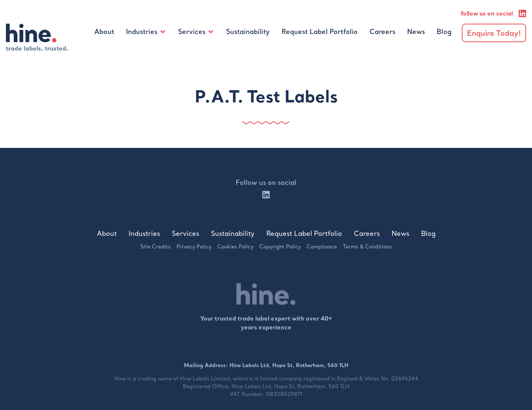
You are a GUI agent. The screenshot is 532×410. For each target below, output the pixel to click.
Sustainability (248, 32)
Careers (382, 32)
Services (192, 32)
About (104, 32)
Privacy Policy (194, 247)
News (416, 32)
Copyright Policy (280, 247)
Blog (444, 32)
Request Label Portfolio (320, 32)
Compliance (322, 247)
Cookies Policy (235, 247)
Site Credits (156, 247)
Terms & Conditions (367, 247)
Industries (142, 32)
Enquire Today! (494, 33)
